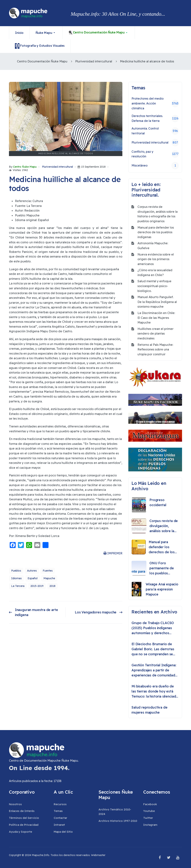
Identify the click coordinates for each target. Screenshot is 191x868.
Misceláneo (155, 166)
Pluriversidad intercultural (57, 167)
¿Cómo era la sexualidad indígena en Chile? (155, 273)
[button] (46, 33)
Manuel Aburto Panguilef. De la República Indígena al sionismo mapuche (157, 302)
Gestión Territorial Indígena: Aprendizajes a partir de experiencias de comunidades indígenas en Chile (155, 670)
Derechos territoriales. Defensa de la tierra (155, 118)
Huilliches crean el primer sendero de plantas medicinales (155, 334)
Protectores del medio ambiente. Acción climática (155, 103)
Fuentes (48, 571)
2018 (52, 586)
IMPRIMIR (113, 553)
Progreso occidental (158, 502)
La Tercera (18, 586)
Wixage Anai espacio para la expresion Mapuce (162, 589)
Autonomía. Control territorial (155, 131)
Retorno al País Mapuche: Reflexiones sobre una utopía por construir (155, 349)
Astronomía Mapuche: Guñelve (153, 246)
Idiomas (16, 578)
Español (33, 578)
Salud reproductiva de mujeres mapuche (149, 710)
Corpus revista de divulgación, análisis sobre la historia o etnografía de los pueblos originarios (158, 214)
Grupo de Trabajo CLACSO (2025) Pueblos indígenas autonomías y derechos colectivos (153, 628)
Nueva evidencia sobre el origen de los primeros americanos (156, 259)
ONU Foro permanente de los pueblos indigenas (162, 568)
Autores (32, 571)
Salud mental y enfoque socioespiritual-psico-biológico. (154, 286)
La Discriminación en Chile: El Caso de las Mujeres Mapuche (156, 318)
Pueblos (16, 571)
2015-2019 (37, 586)
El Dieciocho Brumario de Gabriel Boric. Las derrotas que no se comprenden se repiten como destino (153, 649)
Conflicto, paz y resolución (155, 154)
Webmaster (98, 855)
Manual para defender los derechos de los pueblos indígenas (156, 232)
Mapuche (49, 578)
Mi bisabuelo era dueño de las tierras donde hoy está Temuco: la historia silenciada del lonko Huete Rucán (155, 691)
